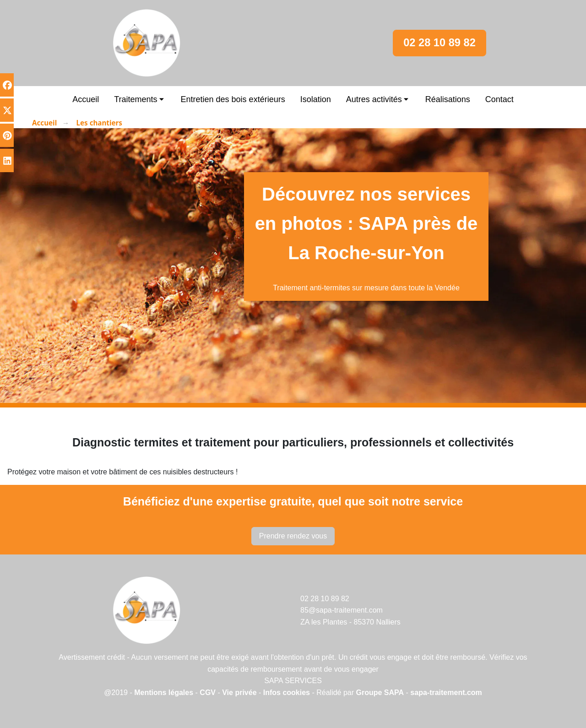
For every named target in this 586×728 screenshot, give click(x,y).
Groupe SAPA (380, 693)
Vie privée (239, 693)
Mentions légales (164, 693)
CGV (208, 693)
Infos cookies (288, 693)
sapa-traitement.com (446, 693)
